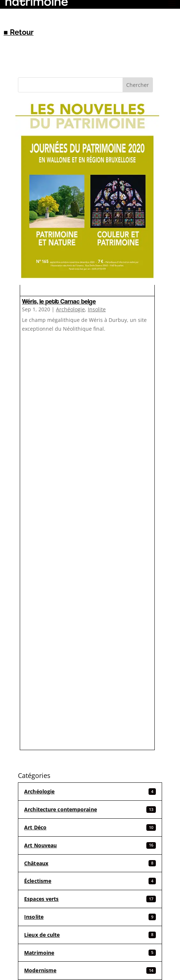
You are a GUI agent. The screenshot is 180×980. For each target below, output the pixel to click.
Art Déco (90, 827)
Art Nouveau (90, 845)
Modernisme (90, 970)
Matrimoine (90, 953)
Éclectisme (90, 881)
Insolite (97, 309)
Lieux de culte (90, 935)
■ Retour (19, 32)
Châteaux (90, 863)
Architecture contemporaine (90, 809)
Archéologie (70, 309)
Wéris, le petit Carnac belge (59, 301)
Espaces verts (90, 899)
